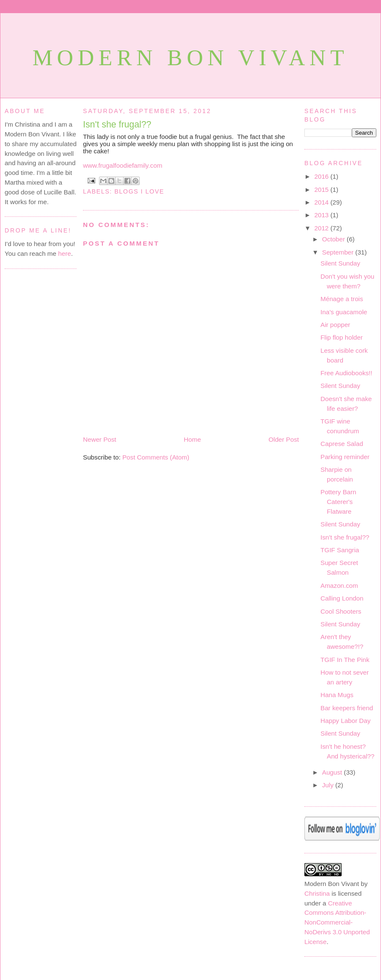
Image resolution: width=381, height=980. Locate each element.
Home (192, 439)
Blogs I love (139, 191)
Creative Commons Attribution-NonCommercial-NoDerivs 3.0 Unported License (337, 922)
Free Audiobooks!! (346, 373)
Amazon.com (339, 586)
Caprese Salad (342, 444)
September (339, 252)
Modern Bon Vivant (191, 58)
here (64, 253)
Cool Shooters (341, 611)
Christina (317, 893)
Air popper (335, 325)
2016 (323, 176)
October (334, 239)
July (329, 785)
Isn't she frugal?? (117, 125)
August (333, 772)
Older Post (284, 439)
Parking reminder (345, 457)
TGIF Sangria (340, 550)
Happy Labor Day (345, 721)
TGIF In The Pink (345, 660)
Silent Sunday (340, 263)
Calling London (342, 598)
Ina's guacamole (344, 312)
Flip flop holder (342, 337)
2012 (323, 228)
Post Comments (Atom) (156, 457)
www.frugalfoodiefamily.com (123, 165)
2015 (323, 190)
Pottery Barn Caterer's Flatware (338, 502)
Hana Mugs (337, 695)
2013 (323, 215)
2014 (323, 202)
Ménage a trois (342, 299)
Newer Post (100, 439)
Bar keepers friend (347, 708)
